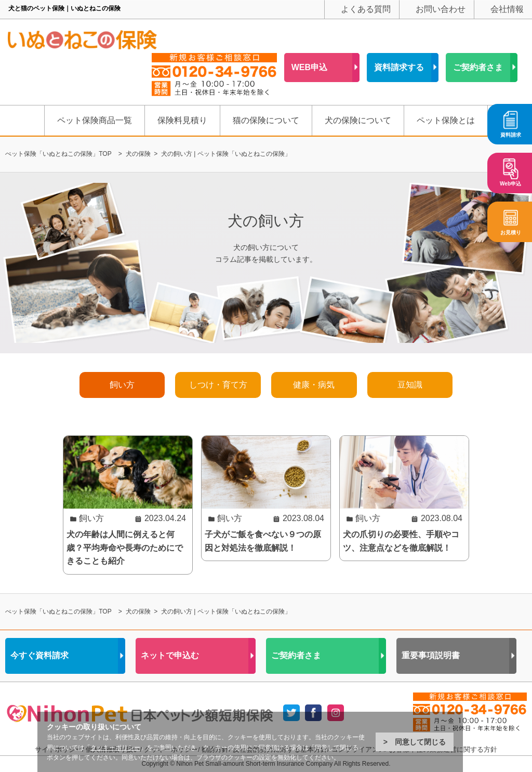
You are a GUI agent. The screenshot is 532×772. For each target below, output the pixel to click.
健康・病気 (314, 385)
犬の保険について (358, 120)
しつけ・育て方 (218, 385)
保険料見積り (182, 120)
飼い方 (122, 385)
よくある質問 (366, 9)
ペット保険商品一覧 (95, 120)
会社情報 (507, 9)
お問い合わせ (441, 9)
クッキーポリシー (115, 748)
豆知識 (410, 385)
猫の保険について (266, 120)
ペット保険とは (446, 120)
